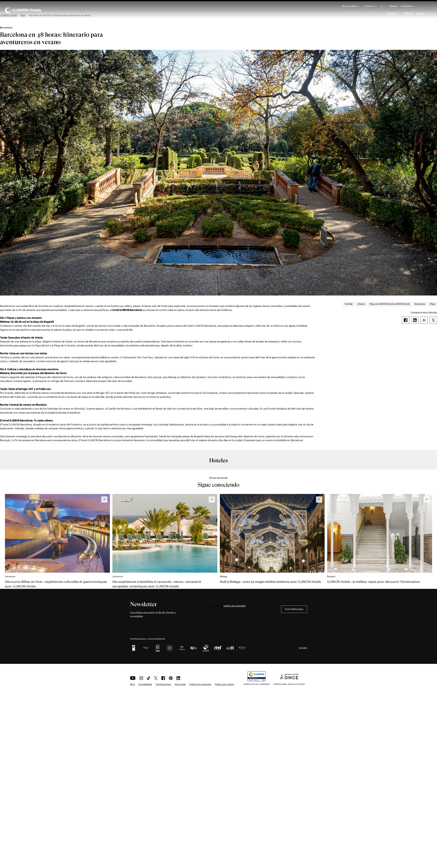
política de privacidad (235, 606)
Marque (393, 6)
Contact (371, 6)
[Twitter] (433, 320)
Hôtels (393, 14)
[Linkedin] (415, 320)
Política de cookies (224, 685)
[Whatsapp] (424, 320)
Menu (422, 14)
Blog (132, 685)
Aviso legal (180, 685)
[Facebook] (406, 320)
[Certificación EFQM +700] (134, 648)
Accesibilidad (145, 685)
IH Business (408, 6)
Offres (408, 14)
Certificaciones (163, 685)
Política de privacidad (200, 685)
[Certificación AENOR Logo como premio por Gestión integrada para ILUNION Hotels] (158, 648)
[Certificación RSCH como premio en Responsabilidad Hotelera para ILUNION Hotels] (230, 648)
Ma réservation (352, 6)
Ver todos (303, 648)
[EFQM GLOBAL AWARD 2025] (146, 648)
